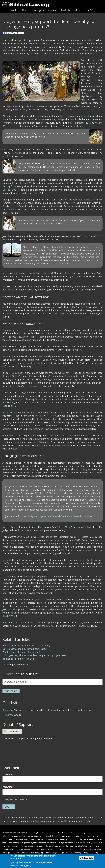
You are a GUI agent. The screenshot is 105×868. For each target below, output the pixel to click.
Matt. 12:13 (9, 126)
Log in (6, 664)
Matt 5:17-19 (63, 263)
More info (25, 866)
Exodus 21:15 (9, 406)
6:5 (95, 236)
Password (8, 787)
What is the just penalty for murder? (21, 652)
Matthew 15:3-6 (63, 314)
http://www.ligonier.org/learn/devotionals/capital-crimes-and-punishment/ (57, 516)
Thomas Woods (13, 715)
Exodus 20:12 (27, 183)
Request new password (17, 799)
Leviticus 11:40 (59, 363)
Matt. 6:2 (87, 236)
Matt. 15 (36, 622)
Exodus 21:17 (47, 403)
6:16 (100, 236)
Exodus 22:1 (10, 376)
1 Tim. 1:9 (37, 193)
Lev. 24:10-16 (9, 563)
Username (9, 774)
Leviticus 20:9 (9, 190)
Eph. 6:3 (59, 340)
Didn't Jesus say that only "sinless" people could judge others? (34, 655)
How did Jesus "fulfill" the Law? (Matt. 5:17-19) (26, 645)
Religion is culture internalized (18, 659)
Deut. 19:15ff (10, 616)
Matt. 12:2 (83, 123)
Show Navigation (4, 4)
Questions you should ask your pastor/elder (25, 649)
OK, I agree (86, 858)
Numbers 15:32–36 (45, 493)
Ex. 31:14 (10, 500)
